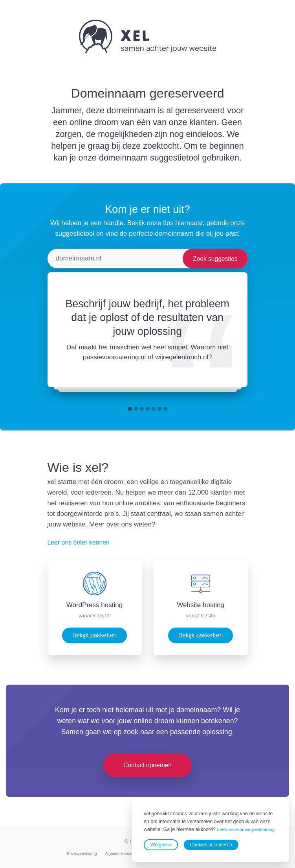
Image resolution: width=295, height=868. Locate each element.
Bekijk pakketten (94, 635)
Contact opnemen (147, 765)
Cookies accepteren (212, 845)
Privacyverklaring (81, 854)
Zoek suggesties (214, 259)
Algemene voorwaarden (127, 854)
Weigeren (161, 845)
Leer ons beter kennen (81, 542)
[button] (130, 409)
